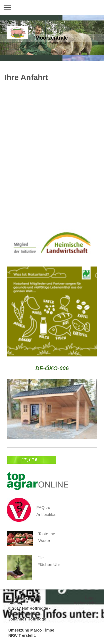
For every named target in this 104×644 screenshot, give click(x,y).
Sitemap (16, 603)
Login (90, 598)
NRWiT (15, 635)
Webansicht (85, 603)
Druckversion (24, 598)
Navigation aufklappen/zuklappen (52, 7)
